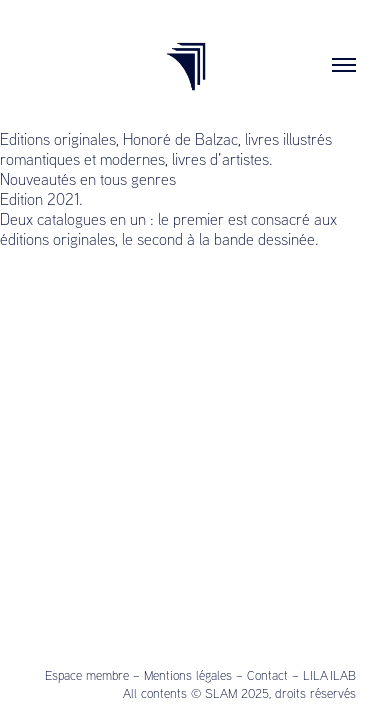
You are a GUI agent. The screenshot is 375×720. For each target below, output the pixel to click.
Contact (267, 675)
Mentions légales (188, 675)
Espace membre (87, 675)
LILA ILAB (329, 675)
